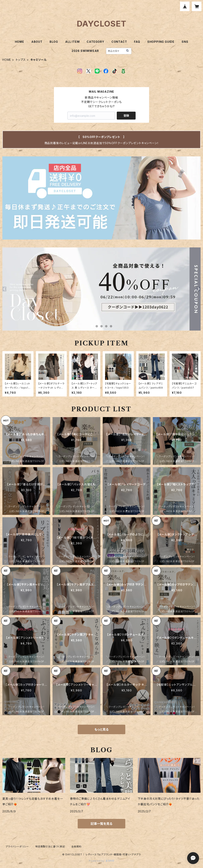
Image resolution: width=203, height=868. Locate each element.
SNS (185, 42)
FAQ (137, 42)
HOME (20, 42)
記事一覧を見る (101, 824)
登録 (126, 116)
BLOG (54, 42)
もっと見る (101, 729)
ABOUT (37, 42)
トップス (21, 60)
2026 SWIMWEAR (85, 51)
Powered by (101, 861)
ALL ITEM (72, 42)
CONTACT (119, 42)
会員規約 (76, 847)
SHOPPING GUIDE (161, 42)
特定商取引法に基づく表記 (50, 847)
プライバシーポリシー (17, 847)
